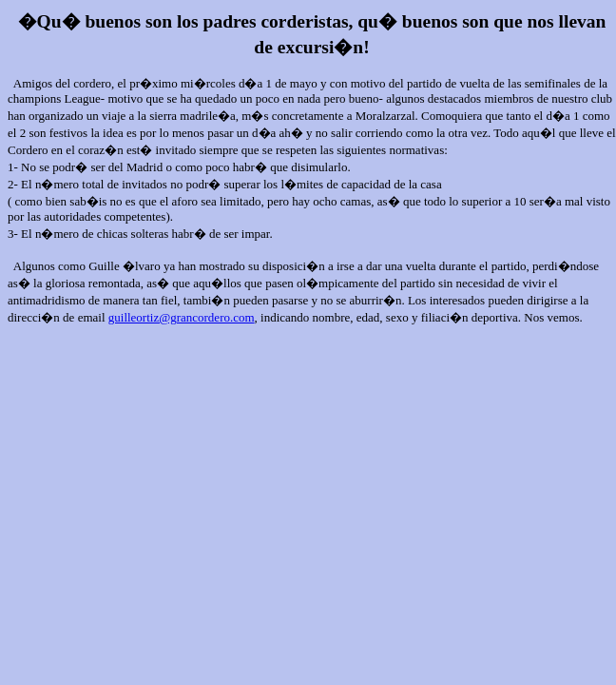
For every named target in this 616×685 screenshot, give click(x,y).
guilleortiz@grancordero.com (182, 317)
